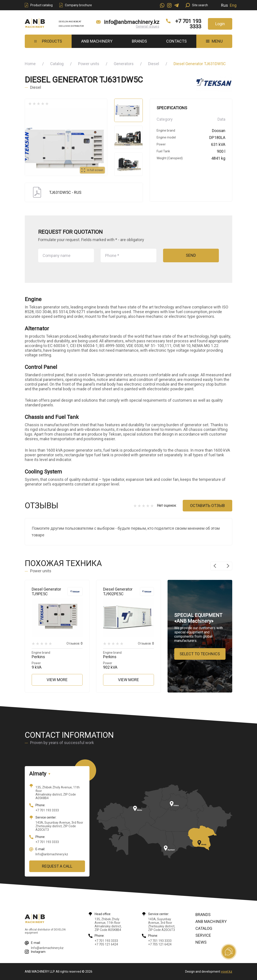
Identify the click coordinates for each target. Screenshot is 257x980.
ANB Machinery (97, 41)
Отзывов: (75, 643)
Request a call (57, 866)
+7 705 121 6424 (106, 944)
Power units (89, 64)
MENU (214, 41)
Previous (215, 566)
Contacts (176, 41)
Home (30, 64)
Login (220, 24)
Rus (225, 5)
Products (48, 41)
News (201, 942)
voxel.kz (227, 972)
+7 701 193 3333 (188, 24)
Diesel (154, 64)
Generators (124, 64)
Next (228, 566)
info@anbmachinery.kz (132, 22)
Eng (233, 5)
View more (57, 680)
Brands (139, 41)
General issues (148, 26)
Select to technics (200, 654)
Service (203, 935)
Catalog (57, 64)
